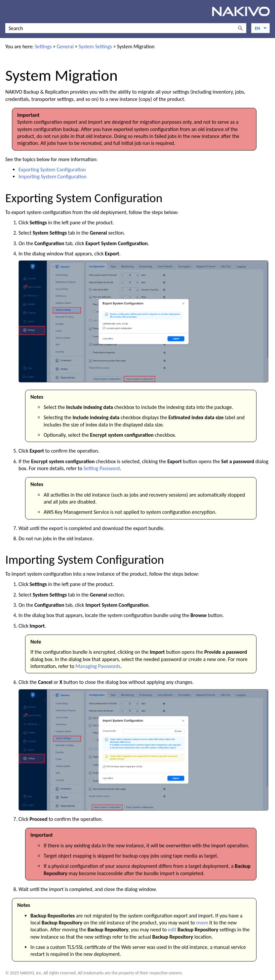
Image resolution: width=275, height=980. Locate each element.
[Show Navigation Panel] (9, 12)
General (65, 46)
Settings (43, 46)
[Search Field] (126, 28)
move (202, 923)
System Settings (95, 46)
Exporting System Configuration (52, 170)
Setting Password (101, 468)
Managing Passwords (98, 666)
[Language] (260, 28)
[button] (240, 28)
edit (172, 930)
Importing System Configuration (53, 177)
